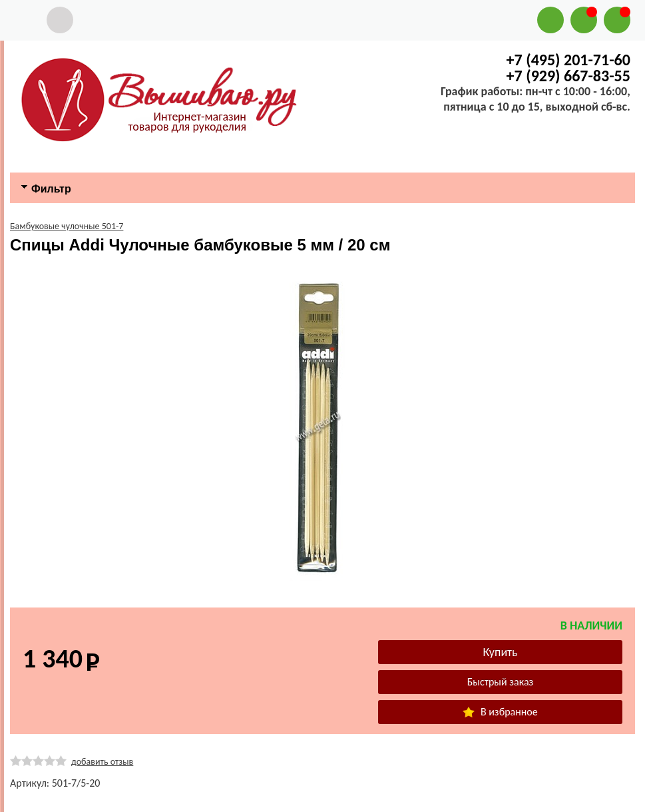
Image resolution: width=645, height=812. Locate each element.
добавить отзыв (102, 762)
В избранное (500, 712)
